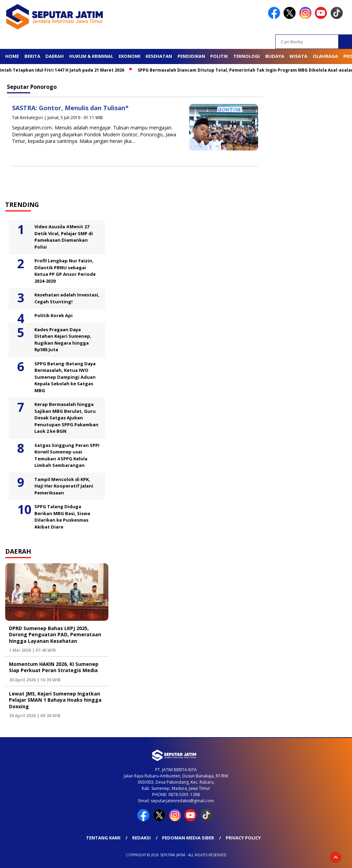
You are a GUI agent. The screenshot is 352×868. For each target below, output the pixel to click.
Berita (32, 56)
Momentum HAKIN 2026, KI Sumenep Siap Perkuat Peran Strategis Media (54, 667)
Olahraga (325, 56)
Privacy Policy (243, 838)
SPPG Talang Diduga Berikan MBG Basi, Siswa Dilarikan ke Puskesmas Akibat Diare (62, 517)
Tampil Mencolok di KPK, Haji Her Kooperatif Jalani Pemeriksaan (64, 486)
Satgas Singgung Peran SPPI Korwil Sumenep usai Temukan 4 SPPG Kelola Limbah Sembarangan (67, 455)
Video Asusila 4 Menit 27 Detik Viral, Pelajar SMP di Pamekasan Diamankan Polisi (64, 237)
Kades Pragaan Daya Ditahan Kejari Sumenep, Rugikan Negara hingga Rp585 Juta (63, 340)
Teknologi (247, 56)
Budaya (275, 56)
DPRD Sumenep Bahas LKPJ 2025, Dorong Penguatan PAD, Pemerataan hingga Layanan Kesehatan (55, 634)
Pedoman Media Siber (188, 838)
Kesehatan (159, 56)
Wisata (298, 56)
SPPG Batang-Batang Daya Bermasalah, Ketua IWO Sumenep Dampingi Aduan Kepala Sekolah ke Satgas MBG (65, 377)
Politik (219, 56)
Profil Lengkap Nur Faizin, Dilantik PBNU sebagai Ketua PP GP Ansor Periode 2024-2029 (65, 271)
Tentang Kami (103, 838)
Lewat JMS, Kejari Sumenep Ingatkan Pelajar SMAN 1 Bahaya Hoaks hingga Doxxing (55, 700)
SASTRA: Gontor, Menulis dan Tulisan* (70, 108)
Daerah (55, 56)
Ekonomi (130, 56)
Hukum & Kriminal (91, 56)
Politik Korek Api (54, 315)
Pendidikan (191, 56)
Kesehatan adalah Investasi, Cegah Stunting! (67, 298)
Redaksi (141, 838)
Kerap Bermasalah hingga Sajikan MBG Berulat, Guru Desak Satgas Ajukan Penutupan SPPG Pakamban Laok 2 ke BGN (66, 418)
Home (12, 56)
